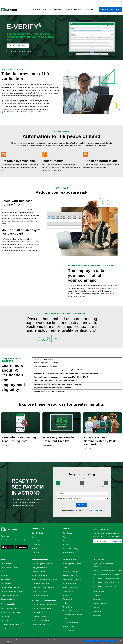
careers (97, 2)
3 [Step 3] (106, 483)
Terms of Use (87, 510)
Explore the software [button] (21, 51)
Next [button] (82, 505)
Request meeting (111, 9)
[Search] (121, 2)
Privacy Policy (98, 510)
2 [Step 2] (82, 483)
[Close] (121, 641)
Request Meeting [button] (18, 46)
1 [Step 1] (58, 483)
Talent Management (40, 559)
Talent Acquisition (9, 604)
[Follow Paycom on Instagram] (17, 540)
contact (115, 2)
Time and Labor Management (44, 600)
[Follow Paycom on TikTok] (27, 540)
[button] (36, 10)
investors (106, 2)
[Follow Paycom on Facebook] (13, 540)
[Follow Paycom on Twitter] (8, 540)
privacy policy (9, 641)
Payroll (4, 559)
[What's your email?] (102, 541)
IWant (109, 288)
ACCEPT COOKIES (110, 641)
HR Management (69, 559)
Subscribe (116, 541)
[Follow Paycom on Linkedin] (3, 540)
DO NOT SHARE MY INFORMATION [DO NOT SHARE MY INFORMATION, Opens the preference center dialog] (92, 641)
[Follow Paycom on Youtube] (22, 540)
